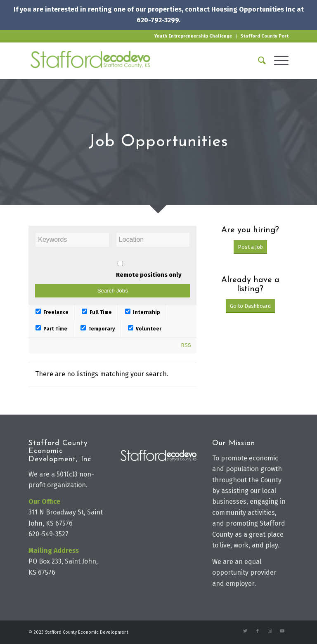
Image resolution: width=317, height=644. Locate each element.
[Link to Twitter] (245, 631)
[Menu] (277, 61)
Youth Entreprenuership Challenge (193, 36)
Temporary (98, 329)
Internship (143, 312)
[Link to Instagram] (270, 631)
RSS (186, 345)
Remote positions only (149, 275)
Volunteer (145, 329)
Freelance (52, 312)
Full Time (97, 312)
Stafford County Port (265, 36)
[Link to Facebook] (258, 631)
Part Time (51, 329)
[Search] (258, 61)
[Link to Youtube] (282, 631)
